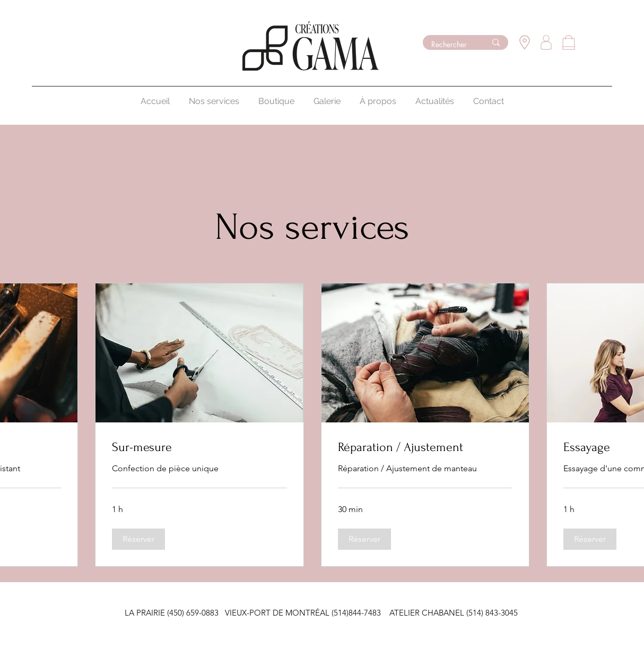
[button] (138, 539)
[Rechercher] (451, 45)
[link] (199, 447)
